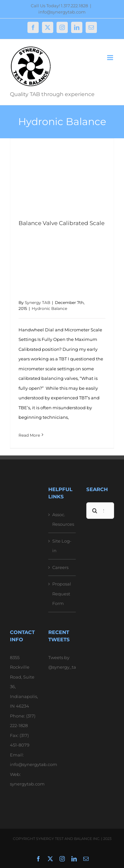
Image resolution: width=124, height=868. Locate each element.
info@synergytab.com (62, 12)
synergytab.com (27, 784)
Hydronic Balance (49, 308)
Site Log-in (62, 546)
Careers (60, 567)
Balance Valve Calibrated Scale (62, 223)
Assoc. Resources (62, 519)
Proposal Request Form (62, 594)
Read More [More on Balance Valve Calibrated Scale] (29, 435)
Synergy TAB (38, 302)
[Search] (95, 511)
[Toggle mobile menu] (111, 58)
